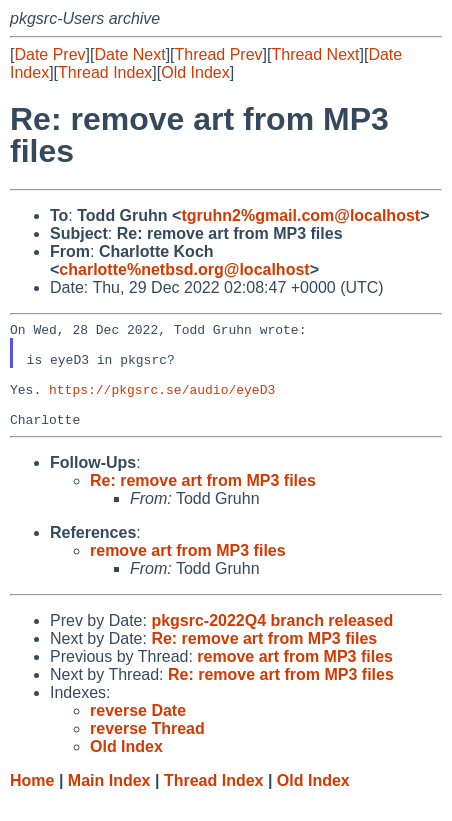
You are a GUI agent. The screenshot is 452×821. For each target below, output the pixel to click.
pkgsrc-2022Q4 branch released (272, 641)
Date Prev (49, 54)
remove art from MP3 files (188, 571)
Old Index (195, 72)
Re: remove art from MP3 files (203, 501)
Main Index (109, 801)
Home (32, 801)
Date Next (129, 54)
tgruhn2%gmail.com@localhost (300, 215)
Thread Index (105, 72)
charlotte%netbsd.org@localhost (184, 269)
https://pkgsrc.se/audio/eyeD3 (162, 404)
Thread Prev (219, 54)
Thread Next (315, 54)
